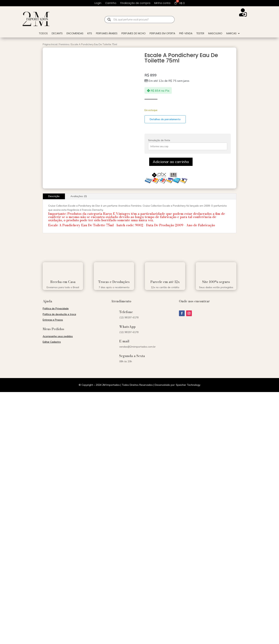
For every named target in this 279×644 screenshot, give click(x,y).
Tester (200, 34)
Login (98, 3)
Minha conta (162, 3)
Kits (90, 34)
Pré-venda (186, 34)
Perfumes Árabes (107, 34)
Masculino (215, 34)
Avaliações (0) (79, 196)
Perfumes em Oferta (162, 34)
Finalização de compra (135, 3)
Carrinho (111, 3)
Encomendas (75, 34)
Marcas (231, 34)
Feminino (64, 44)
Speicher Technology (188, 385)
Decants (57, 34)
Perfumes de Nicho (133, 34)
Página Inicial (50, 44)
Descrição (54, 196)
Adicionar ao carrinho (171, 162)
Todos (43, 34)
